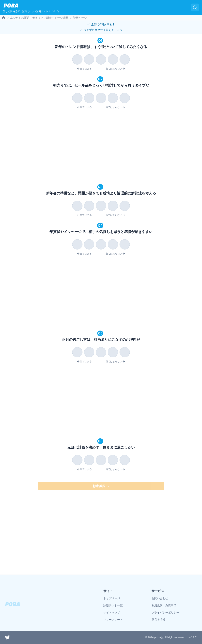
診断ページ (80, 18)
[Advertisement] (101, 147)
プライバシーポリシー (165, 612)
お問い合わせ (160, 598)
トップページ (112, 598)
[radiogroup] (101, 59)
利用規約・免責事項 (164, 605)
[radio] (77, 59)
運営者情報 (158, 620)
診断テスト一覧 (113, 605)
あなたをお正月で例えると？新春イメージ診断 (39, 18)
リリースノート (113, 620)
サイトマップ (112, 612)
